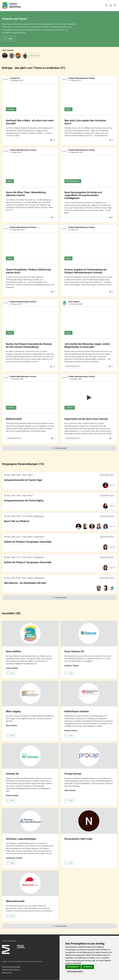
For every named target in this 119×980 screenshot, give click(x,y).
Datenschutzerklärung (11, 970)
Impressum (7, 973)
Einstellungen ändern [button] (75, 971)
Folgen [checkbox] (11, 673)
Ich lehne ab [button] (88, 967)
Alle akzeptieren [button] (73, 967)
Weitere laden (59, 448)
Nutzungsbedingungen (11, 967)
